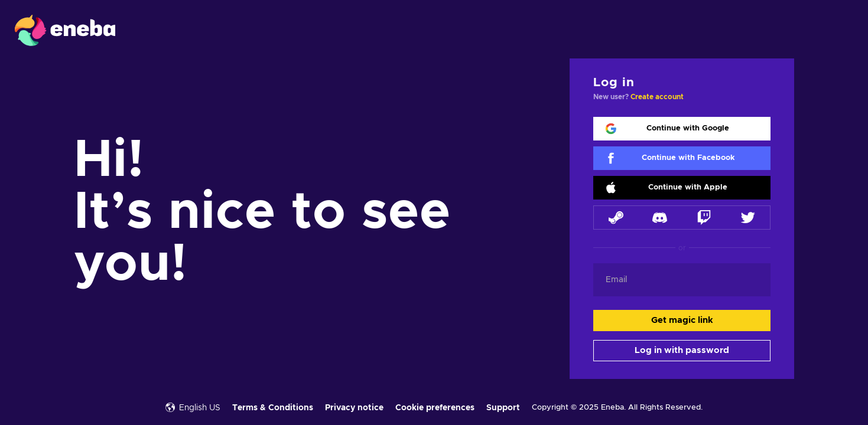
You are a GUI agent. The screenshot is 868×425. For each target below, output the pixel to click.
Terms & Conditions (273, 408)
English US (193, 407)
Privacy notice (354, 408)
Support (503, 408)
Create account (657, 97)
